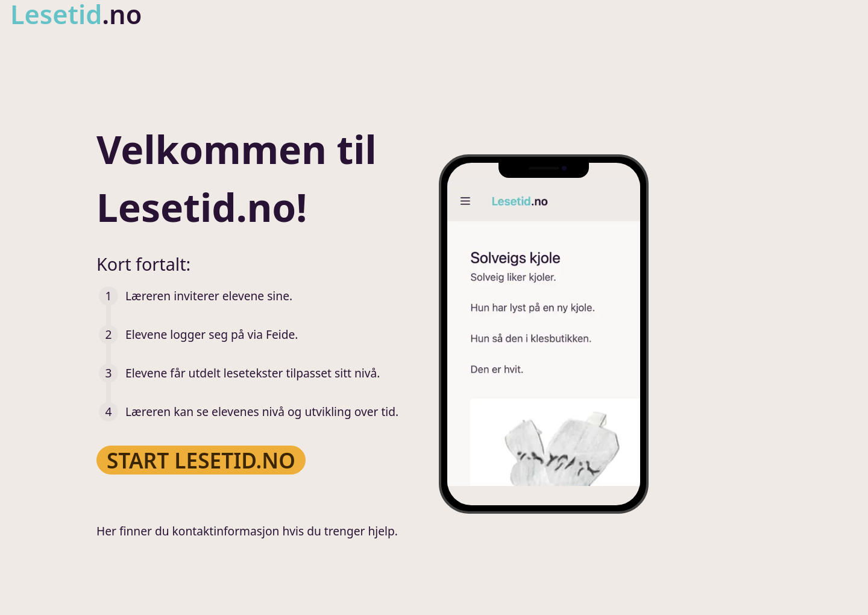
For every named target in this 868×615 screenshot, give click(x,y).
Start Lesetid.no (201, 460)
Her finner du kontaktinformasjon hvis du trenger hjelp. (247, 531)
